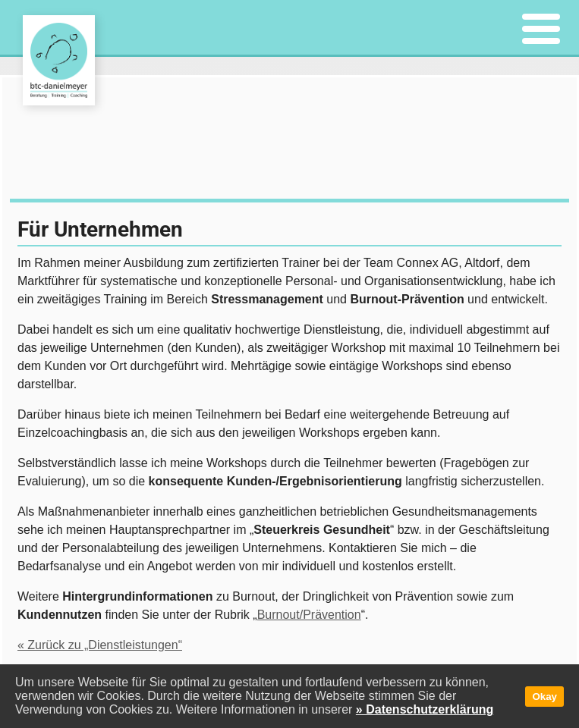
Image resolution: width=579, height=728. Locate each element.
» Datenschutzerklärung (425, 709)
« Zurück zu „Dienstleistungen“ (100, 645)
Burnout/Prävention (309, 615)
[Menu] (541, 30)
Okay (544, 697)
